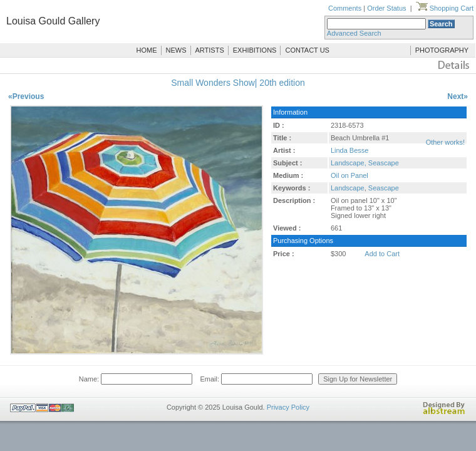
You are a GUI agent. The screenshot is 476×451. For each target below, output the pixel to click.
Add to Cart (382, 254)
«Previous (26, 96)
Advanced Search (354, 33)
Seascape (384, 188)
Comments (345, 8)
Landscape (348, 188)
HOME (147, 50)
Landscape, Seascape (365, 163)
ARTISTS (210, 50)
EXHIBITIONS (255, 50)
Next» (458, 96)
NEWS (176, 50)
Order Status (386, 8)
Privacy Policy (288, 407)
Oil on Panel (349, 175)
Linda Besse (350, 150)
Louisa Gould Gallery (53, 21)
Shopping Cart (445, 8)
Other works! (445, 142)
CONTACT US (307, 50)
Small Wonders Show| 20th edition (238, 83)
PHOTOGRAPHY (442, 50)
